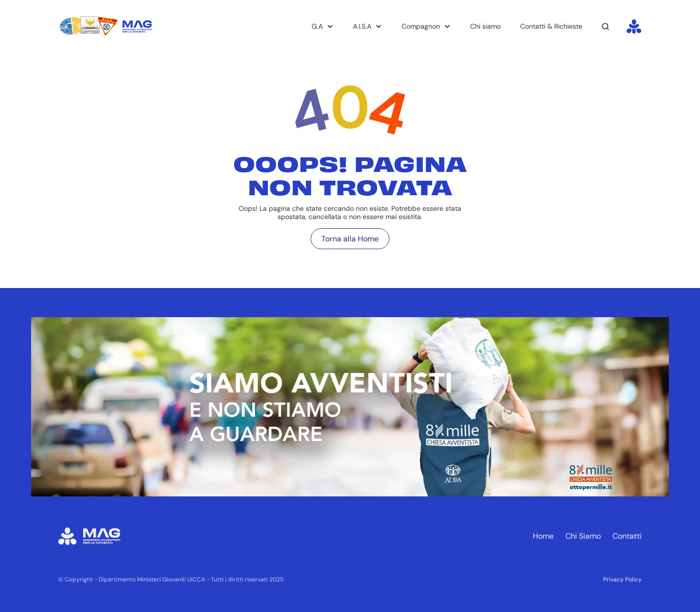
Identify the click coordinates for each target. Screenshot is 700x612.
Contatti (627, 536)
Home (543, 536)
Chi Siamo (583, 536)
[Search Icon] (606, 27)
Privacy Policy (622, 579)
